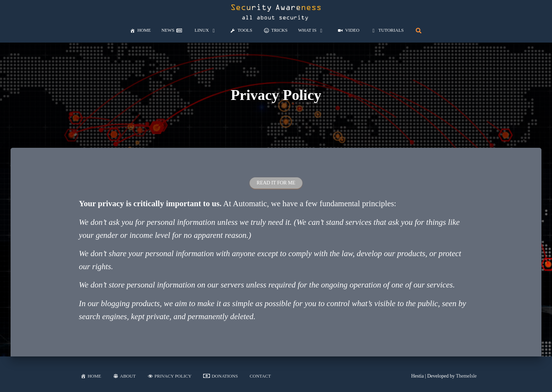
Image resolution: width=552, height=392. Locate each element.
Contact (260, 376)
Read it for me (276, 183)
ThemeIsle (466, 376)
